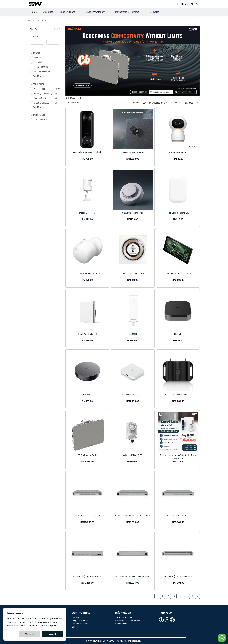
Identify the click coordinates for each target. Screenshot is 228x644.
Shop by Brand (68, 12)
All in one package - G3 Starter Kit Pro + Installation (178, 456)
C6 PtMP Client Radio (87, 455)
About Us (48, 12)
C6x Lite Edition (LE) (133, 455)
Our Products (81, 613)
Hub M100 (133, 334)
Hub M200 (87, 395)
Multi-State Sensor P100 (178, 213)
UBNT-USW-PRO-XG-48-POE (87, 516)
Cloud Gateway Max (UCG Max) (133, 395)
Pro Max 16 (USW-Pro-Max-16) (87, 576)
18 (192, 596)
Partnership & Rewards (127, 12)
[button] (45, 36)
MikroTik (75, 617)
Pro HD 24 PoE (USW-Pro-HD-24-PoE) (133, 576)
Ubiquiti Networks (80, 621)
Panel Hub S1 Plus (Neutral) (178, 273)
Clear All (57, 29)
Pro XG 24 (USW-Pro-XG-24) (178, 516)
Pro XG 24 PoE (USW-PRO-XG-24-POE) (133, 516)
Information (123, 613)
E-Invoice (154, 12)
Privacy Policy (121, 624)
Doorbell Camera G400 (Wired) (87, 152)
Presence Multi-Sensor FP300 (87, 273)
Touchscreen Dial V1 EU (133, 273)
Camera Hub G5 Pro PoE (133, 152)
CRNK (75, 627)
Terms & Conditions (124, 617)
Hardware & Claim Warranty (128, 621)
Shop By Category (95, 12)
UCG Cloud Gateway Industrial (178, 395)
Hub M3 (178, 334)
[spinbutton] (37, 42)
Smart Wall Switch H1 (87, 334)
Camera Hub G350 (178, 152)
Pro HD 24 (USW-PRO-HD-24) (178, 576)
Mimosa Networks (80, 624)
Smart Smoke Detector (133, 213)
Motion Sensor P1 (87, 213)
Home (34, 12)
